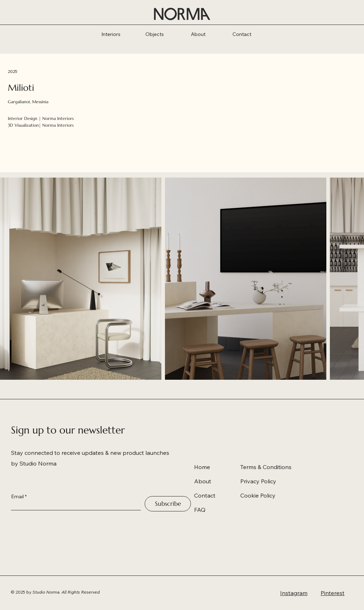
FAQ (200, 510)
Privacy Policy (258, 481)
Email (17, 496)
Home (202, 467)
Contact (205, 495)
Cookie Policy (258, 495)
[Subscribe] (168, 504)
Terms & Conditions (266, 467)
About (203, 481)
